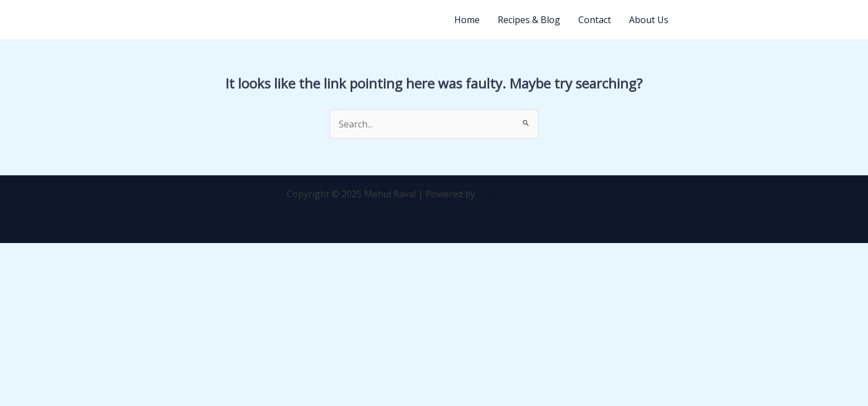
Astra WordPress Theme (529, 194)
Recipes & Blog (529, 20)
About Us (649, 20)
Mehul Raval (149, 20)
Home (467, 20)
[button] (730, 20)
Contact (595, 20)
